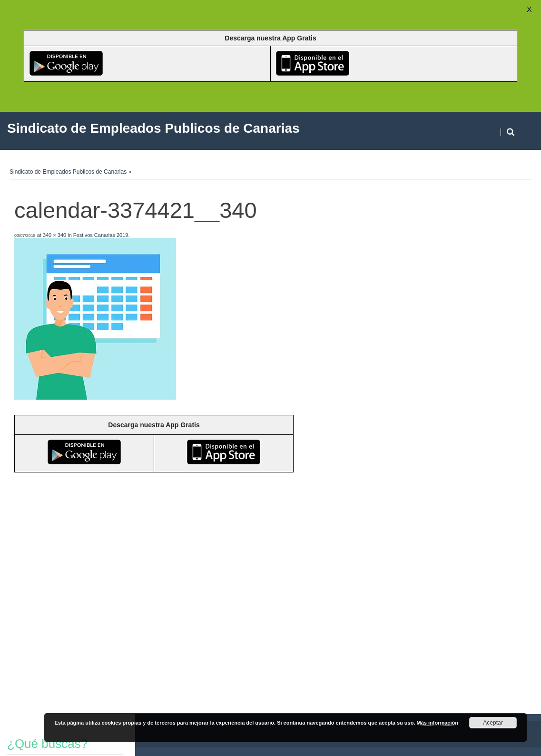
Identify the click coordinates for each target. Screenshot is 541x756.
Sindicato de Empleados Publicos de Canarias (68, 172)
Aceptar (493, 723)
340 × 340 (54, 235)
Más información (438, 723)
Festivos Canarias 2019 (101, 235)
